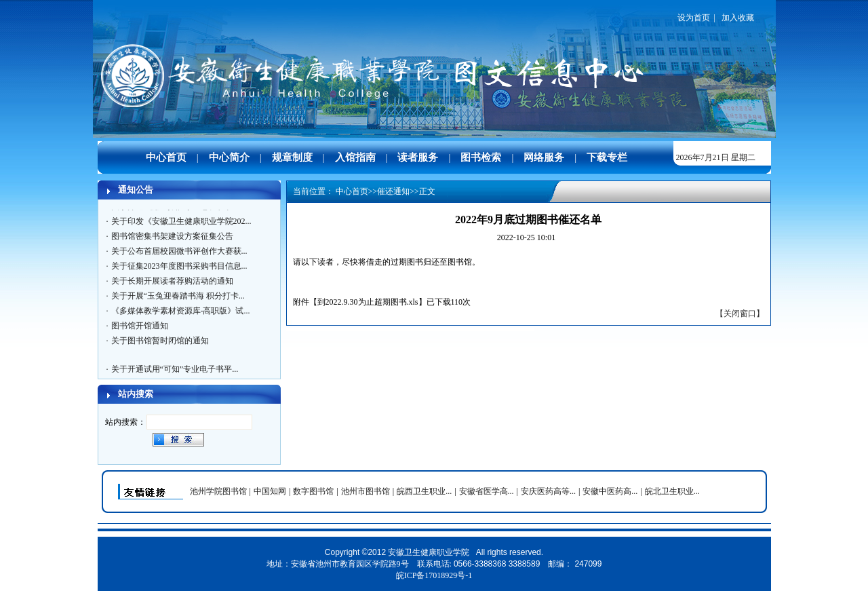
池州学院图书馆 (218, 491)
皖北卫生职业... (672, 491)
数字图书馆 (313, 491)
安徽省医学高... (487, 491)
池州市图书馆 (366, 491)
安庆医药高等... (548, 491)
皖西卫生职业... (424, 491)
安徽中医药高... (610, 491)
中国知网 (270, 491)
